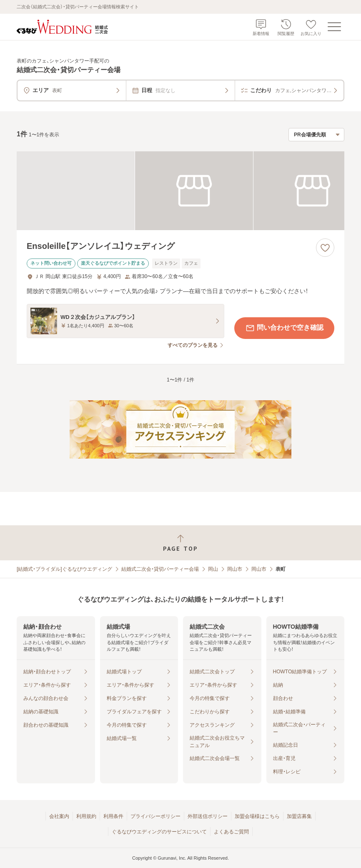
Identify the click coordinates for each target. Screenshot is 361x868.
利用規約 (86, 816)
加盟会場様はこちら (257, 816)
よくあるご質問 (231, 832)
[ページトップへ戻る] (180, 543)
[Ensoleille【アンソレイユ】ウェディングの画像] (180, 191)
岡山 (213, 569)
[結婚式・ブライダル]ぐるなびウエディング (64, 569)
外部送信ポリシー (208, 816)
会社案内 (59, 816)
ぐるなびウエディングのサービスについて (159, 832)
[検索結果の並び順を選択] (316, 135)
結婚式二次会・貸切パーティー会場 (160, 569)
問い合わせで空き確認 (284, 328)
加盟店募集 (299, 816)
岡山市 (235, 569)
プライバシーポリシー (155, 816)
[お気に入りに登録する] (325, 248)
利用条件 (113, 816)
